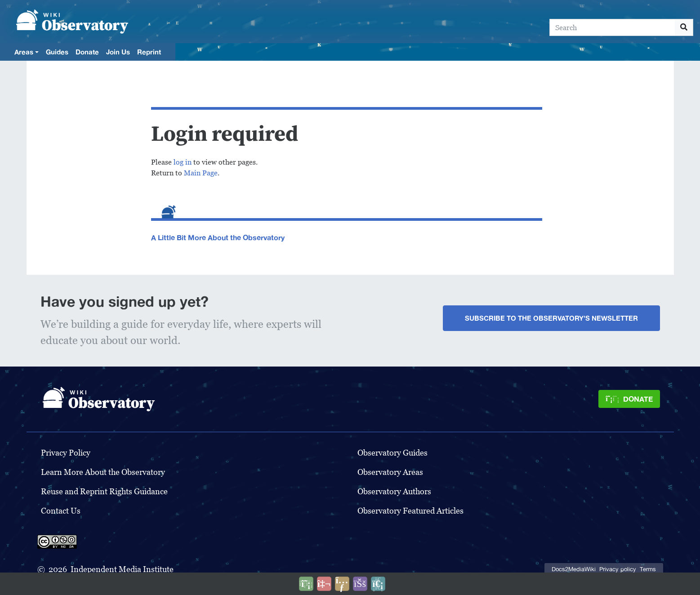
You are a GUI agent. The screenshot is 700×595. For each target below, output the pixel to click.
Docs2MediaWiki (574, 569)
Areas (24, 52)
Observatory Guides (392, 453)
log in (183, 162)
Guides (57, 52)
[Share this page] (342, 584)
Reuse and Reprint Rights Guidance (104, 491)
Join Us (118, 52)
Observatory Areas (390, 472)
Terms (648, 569)
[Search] (612, 27)
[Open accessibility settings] (360, 584)
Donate (87, 52)
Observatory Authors (394, 491)
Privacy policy (618, 569)
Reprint (149, 52)
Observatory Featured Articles (410, 511)
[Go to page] (684, 27)
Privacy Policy (66, 453)
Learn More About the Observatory (103, 472)
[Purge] (378, 584)
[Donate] (629, 399)
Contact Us (61, 511)
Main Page (201, 173)
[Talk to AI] (324, 584)
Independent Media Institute (122, 569)
